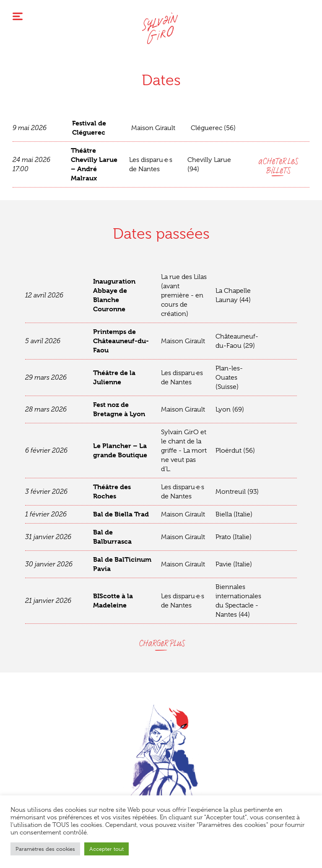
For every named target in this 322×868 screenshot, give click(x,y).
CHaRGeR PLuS (161, 643)
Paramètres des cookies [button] (45, 849)
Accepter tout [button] (106, 849)
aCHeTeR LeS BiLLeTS (278, 166)
